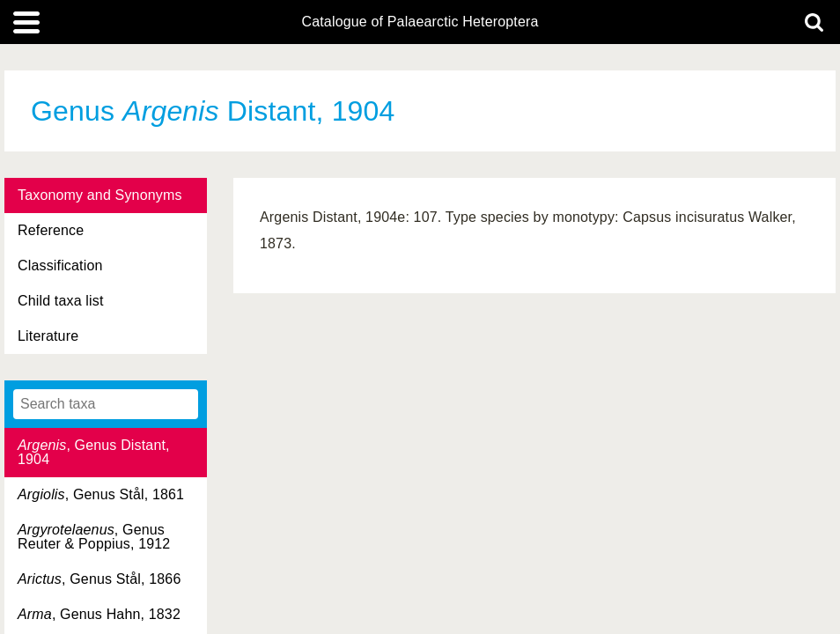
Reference (51, 230)
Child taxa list (61, 301)
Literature (48, 336)
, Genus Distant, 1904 (94, 452)
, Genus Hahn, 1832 (99, 614)
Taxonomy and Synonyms (100, 195)
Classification (60, 265)
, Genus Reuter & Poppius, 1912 (94, 537)
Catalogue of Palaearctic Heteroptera (420, 22)
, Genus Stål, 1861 (101, 494)
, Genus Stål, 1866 (99, 579)
